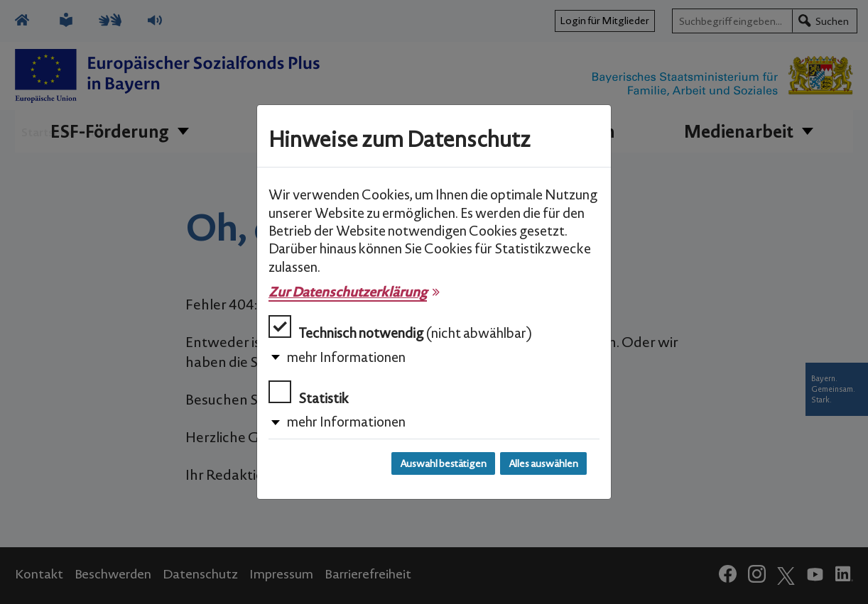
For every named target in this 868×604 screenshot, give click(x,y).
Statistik (309, 394)
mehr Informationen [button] (346, 357)
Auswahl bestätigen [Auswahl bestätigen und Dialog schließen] (443, 463)
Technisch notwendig (400, 328)
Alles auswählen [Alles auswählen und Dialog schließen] (543, 463)
